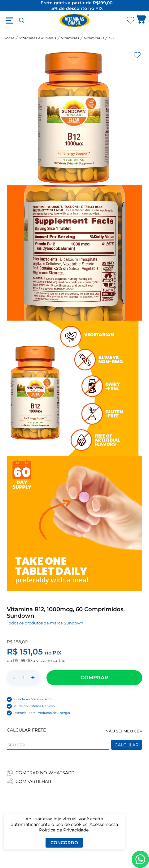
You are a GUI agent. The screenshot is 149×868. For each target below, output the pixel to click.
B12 (111, 38)
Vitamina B (94, 38)
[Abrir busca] (22, 20)
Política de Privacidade (64, 830)
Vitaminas (70, 38)
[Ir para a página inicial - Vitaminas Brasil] (75, 20)
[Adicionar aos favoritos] (137, 55)
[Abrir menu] (9, 20)
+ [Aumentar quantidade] (33, 678)
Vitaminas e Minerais (37, 38)
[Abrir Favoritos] (131, 21)
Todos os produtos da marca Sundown (45, 623)
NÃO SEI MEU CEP (124, 731)
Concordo (64, 843)
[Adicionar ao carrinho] (94, 678)
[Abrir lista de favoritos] (130, 20)
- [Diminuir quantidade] (14, 678)
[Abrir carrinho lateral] (141, 20)
